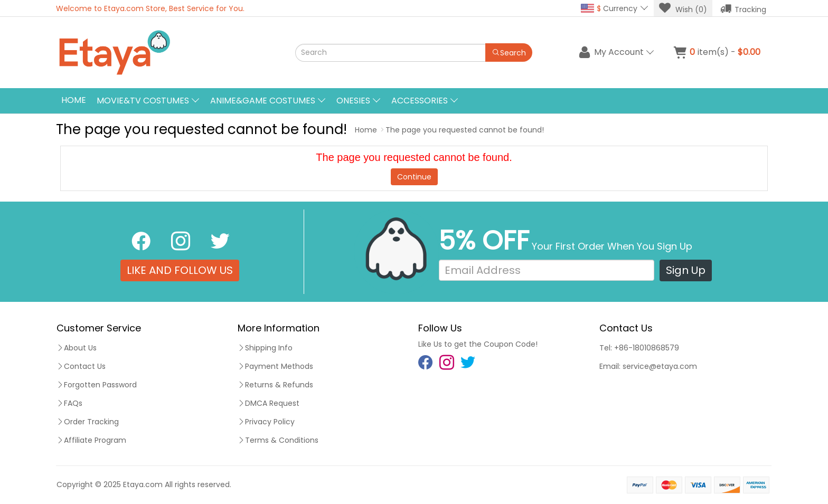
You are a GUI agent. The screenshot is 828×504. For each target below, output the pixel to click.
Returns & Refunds (275, 385)
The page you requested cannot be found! (465, 130)
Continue (414, 177)
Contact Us (81, 366)
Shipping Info (265, 348)
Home (74, 100)
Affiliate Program (91, 440)
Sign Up (686, 270)
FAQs (69, 403)
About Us (77, 348)
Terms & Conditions (278, 440)
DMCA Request (269, 403)
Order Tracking (88, 422)
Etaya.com (143, 484)
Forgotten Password (97, 385)
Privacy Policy (266, 422)
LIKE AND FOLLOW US (180, 270)
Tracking (743, 8)
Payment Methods (275, 366)
